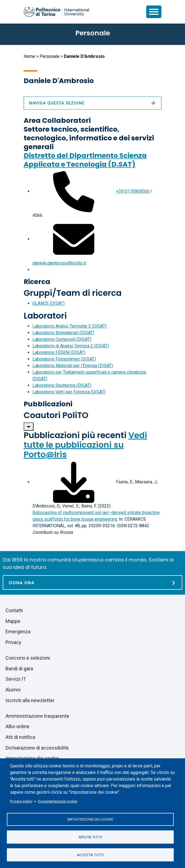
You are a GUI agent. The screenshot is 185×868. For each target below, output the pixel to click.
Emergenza (18, 632)
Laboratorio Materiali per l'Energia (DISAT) (73, 366)
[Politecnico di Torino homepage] (56, 12)
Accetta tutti (90, 855)
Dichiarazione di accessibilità (37, 748)
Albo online (17, 726)
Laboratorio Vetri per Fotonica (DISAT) (69, 392)
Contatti (14, 610)
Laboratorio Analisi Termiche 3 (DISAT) (70, 326)
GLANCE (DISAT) (49, 303)
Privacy (13, 642)
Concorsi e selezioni (28, 658)
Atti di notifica (20, 737)
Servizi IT (16, 679)
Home (29, 56)
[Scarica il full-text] (74, 482)
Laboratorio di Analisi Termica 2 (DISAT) (71, 346)
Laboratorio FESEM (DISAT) (59, 352)
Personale (49, 56)
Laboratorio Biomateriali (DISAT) (63, 333)
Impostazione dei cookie (90, 819)
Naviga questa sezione (93, 103)
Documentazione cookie (58, 801)
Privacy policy (21, 801)
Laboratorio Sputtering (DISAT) (62, 385)
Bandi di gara (19, 669)
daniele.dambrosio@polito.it (59, 263)
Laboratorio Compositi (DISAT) (62, 339)
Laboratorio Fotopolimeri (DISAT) (64, 359)
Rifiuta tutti (90, 837)
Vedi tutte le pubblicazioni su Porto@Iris (85, 445)
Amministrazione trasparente (37, 716)
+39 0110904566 (133, 191)
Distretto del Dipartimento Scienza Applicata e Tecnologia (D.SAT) (85, 160)
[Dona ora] (93, 582)
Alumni (13, 690)
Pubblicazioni (48, 404)
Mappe (13, 621)
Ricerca (37, 282)
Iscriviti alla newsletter (30, 700)
